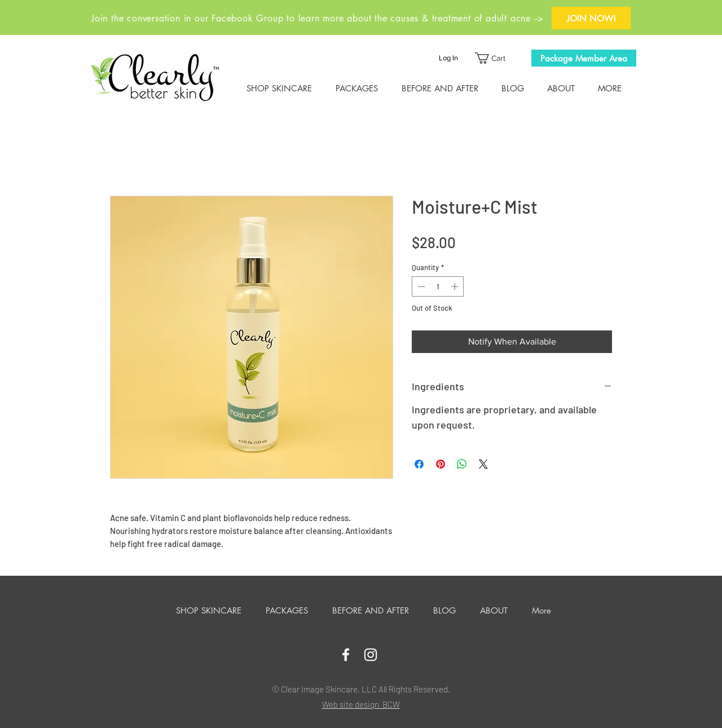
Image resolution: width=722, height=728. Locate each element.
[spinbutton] (438, 286)
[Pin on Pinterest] (441, 464)
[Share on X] (483, 464)
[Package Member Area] (584, 58)
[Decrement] (420, 286)
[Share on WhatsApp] (462, 464)
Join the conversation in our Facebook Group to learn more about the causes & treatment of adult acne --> (318, 18)
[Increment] (456, 286)
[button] (496, 58)
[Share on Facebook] (419, 464)
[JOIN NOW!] (591, 18)
